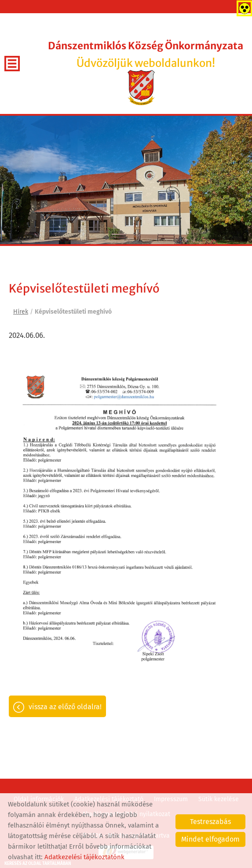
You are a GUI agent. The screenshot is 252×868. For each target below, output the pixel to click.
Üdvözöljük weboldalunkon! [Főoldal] (146, 55)
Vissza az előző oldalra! (65, 707)
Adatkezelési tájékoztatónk (84, 857)
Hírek (21, 312)
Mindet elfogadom (210, 839)
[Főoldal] (141, 88)
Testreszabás (210, 822)
